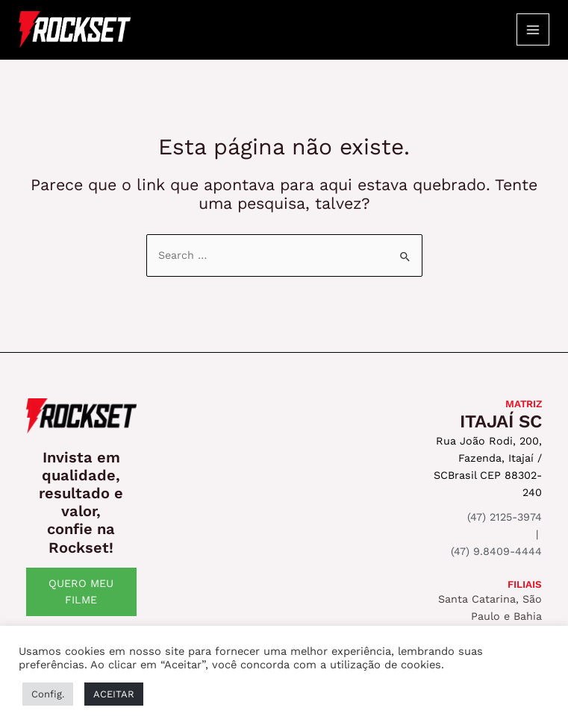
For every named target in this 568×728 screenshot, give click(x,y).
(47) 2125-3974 (505, 517)
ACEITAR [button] (114, 694)
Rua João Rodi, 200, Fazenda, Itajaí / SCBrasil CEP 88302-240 (488, 467)
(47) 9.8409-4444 (496, 551)
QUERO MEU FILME (81, 592)
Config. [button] (48, 694)
